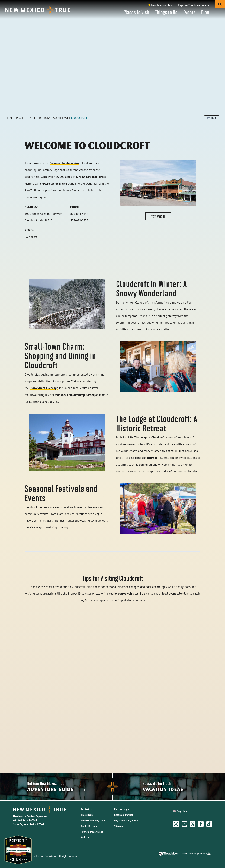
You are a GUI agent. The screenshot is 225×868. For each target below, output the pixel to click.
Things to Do (166, 12)
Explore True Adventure (194, 5)
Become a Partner (124, 815)
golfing (143, 465)
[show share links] (212, 118)
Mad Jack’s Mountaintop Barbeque (76, 395)
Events (189, 12)
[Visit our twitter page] (193, 824)
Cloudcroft (79, 118)
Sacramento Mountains (64, 163)
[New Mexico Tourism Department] (38, 10)
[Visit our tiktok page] (209, 824)
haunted (152, 458)
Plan (205, 12)
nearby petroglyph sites (124, 594)
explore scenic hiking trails (57, 184)
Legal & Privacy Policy (126, 820)
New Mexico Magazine (93, 820)
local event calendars (175, 594)
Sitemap (119, 826)
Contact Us (87, 809)
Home (10, 118)
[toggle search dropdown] (220, 4)
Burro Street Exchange (44, 388)
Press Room (87, 815)
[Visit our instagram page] (176, 824)
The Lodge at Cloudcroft (149, 437)
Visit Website (158, 216)
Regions (45, 118)
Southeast (61, 118)
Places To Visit (136, 12)
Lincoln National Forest (91, 177)
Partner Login (122, 809)
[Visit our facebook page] (201, 824)
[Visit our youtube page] (184, 824)
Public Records (89, 826)
